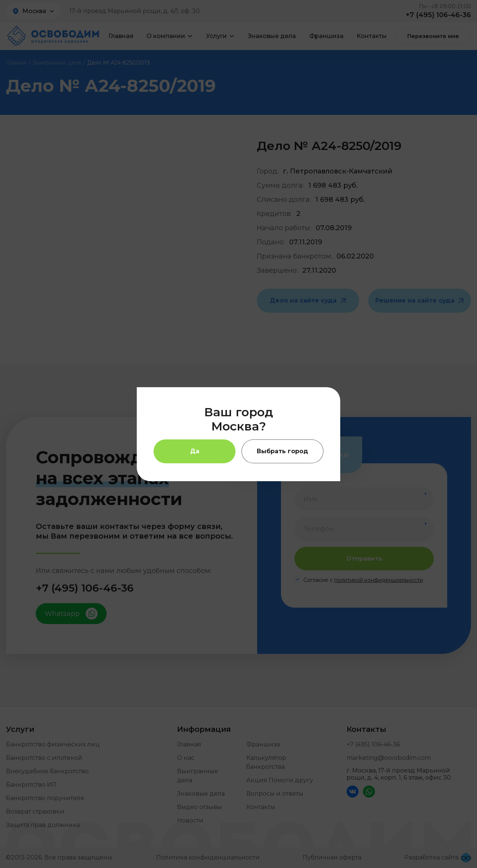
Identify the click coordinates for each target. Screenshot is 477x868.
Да (195, 451)
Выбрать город (282, 451)
